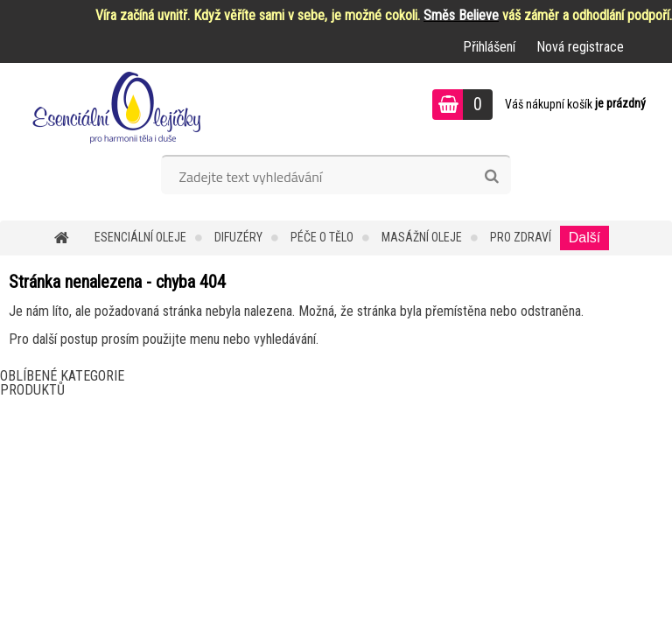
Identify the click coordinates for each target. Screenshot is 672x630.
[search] (491, 177)
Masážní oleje (422, 237)
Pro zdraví (521, 237)
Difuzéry (238, 237)
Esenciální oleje (140, 237)
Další (584, 238)
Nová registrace (580, 47)
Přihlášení (489, 47)
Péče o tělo (322, 237)
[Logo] (120, 107)
